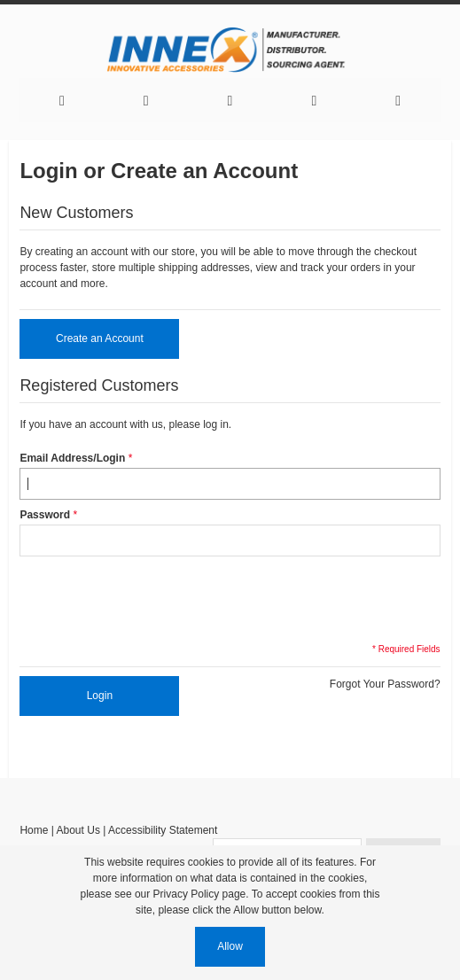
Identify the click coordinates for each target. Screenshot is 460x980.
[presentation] (154, 598)
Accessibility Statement (163, 830)
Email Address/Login (72, 458)
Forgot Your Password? (385, 684)
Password (45, 515)
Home (34, 830)
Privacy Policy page (200, 894)
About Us (78, 830)
